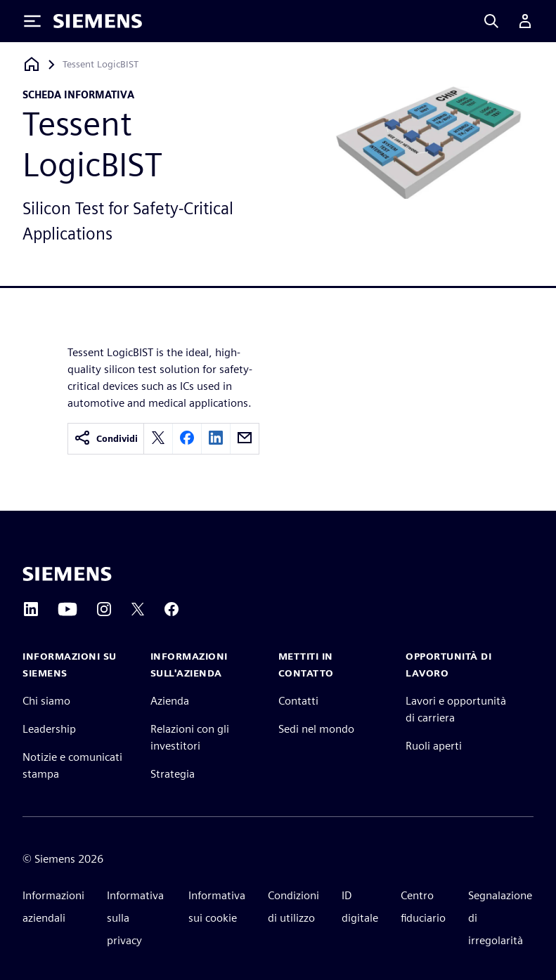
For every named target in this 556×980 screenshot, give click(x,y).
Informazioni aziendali (53, 907)
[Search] (491, 21)
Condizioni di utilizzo (293, 907)
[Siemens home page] (67, 574)
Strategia (173, 774)
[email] (245, 439)
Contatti (298, 701)
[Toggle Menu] (32, 21)
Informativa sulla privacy (135, 918)
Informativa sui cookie (217, 907)
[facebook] (187, 439)
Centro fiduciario (423, 907)
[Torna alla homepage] (32, 64)
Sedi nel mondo (316, 729)
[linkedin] (216, 439)
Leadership (49, 729)
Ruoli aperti (434, 746)
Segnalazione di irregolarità (500, 918)
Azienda (170, 701)
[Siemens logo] (98, 21)
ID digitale (360, 907)
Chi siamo (46, 701)
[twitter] (158, 439)
